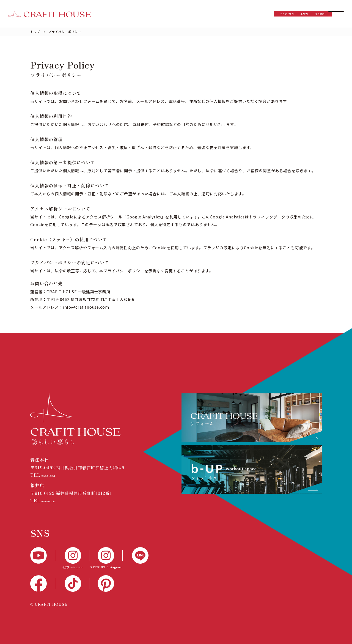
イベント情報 (210, 14)
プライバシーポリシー (65, 32)
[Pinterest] (106, 583)
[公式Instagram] (73, 559)
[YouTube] (43, 555)
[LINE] (136, 555)
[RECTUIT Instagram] (106, 559)
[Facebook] (43, 583)
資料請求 (298, 14)
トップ (35, 32)
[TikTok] (73, 583)
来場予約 (254, 14)
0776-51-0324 (56, 475)
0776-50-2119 (56, 501)
